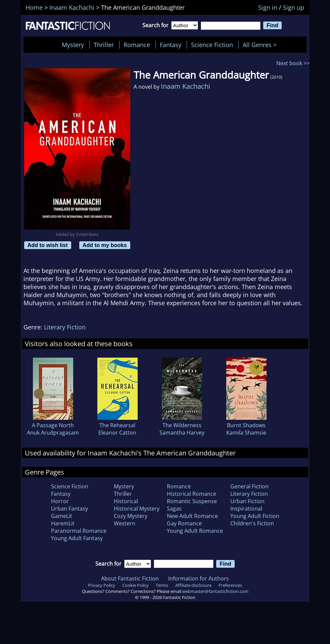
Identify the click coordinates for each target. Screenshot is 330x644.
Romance (137, 45)
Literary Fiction (65, 327)
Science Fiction (212, 45)
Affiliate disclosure (193, 585)
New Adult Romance (192, 516)
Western (125, 523)
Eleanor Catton (117, 433)
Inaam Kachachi (185, 86)
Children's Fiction (252, 523)
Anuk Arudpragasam (53, 433)
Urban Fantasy (69, 509)
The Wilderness (182, 425)
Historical (126, 501)
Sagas (174, 509)
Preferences (230, 585)
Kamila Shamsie (246, 433)
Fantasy (171, 45)
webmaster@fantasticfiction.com (215, 591)
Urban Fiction (247, 501)
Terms (162, 585)
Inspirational (246, 509)
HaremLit (63, 523)
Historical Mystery (137, 509)
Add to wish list (48, 245)
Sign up (294, 7)
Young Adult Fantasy (77, 538)
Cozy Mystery (131, 516)
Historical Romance (192, 494)
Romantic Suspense (192, 501)
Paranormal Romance (79, 531)
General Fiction (249, 486)
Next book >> (293, 63)
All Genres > (261, 45)
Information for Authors (199, 578)
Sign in (268, 7)
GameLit (62, 516)
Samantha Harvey (182, 433)
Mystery (73, 45)
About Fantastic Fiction (130, 578)
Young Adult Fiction (255, 516)
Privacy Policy (102, 585)
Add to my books (105, 245)
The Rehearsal (117, 425)
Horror (60, 501)
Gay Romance (184, 523)
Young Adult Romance (195, 531)
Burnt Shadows (246, 425)
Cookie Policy (135, 585)
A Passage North (53, 425)
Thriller (104, 45)
